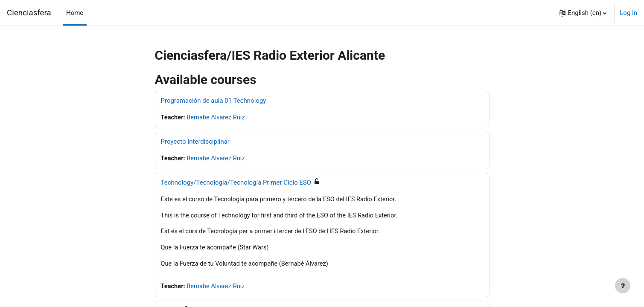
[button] (583, 13)
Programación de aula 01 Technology (214, 101)
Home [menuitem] (75, 13)
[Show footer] (623, 286)
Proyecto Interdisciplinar (195, 142)
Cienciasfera (29, 13)
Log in (628, 13)
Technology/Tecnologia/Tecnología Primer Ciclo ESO (236, 183)
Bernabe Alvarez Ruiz (217, 118)
